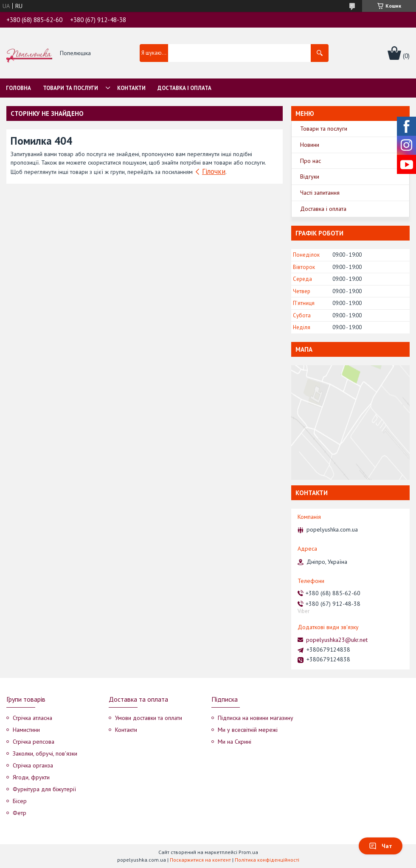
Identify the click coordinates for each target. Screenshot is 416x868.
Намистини (26, 730)
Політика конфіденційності (267, 860)
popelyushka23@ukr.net (337, 640)
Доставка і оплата (184, 88)
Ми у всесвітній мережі (248, 730)
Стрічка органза (33, 765)
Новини (310, 145)
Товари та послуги (70, 88)
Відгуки (310, 176)
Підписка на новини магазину (256, 718)
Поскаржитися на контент (200, 860)
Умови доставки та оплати (149, 718)
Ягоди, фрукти (31, 777)
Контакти (131, 88)
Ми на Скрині (235, 742)
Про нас (311, 161)
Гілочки (214, 171)
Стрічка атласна (32, 718)
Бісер (20, 801)
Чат (381, 846)
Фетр (20, 813)
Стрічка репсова (34, 742)
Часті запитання (320, 193)
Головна (18, 88)
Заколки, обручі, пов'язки (45, 753)
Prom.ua (248, 852)
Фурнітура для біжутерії (44, 789)
